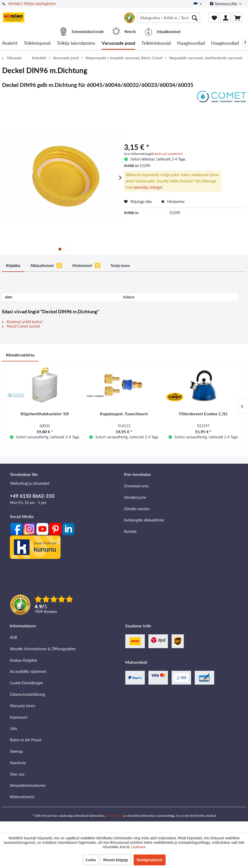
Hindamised (86, 266)
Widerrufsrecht (22, 797)
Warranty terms (22, 706)
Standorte (18, 763)
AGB (14, 637)
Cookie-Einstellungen (27, 683)
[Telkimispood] (37, 43)
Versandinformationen (28, 785)
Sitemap (16, 751)
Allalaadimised (46, 266)
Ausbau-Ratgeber (24, 660)
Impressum (19, 717)
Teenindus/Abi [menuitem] (224, 4)
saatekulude (115, 816)
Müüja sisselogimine (40, 4)
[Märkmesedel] (214, 18)
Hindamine (173, 202)
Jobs (14, 728)
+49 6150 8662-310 (32, 496)
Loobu (91, 860)
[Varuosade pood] (118, 43)
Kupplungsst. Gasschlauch (124, 414)
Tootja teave (120, 266)
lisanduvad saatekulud (167, 154)
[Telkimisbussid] (156, 43)
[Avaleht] (10, 43)
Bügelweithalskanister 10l (45, 414)
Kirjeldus (13, 266)
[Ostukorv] (237, 18)
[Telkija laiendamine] (76, 43)
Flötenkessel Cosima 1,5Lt (203, 414)
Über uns (17, 774)
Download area (136, 486)
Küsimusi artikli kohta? (22, 322)
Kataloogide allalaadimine (144, 520)
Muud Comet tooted (21, 326)
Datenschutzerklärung (27, 694)
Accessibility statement (28, 671)
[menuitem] (169, 18)
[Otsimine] (195, 18)
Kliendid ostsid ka (20, 355)
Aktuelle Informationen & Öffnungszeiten (43, 649)
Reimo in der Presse (26, 740)
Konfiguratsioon (150, 860)
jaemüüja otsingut (148, 187)
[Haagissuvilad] (191, 43)
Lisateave (138, 847)
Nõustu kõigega (116, 860)
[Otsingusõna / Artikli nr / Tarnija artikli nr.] (169, 18)
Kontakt (15, 4)
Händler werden (137, 509)
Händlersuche (135, 497)
